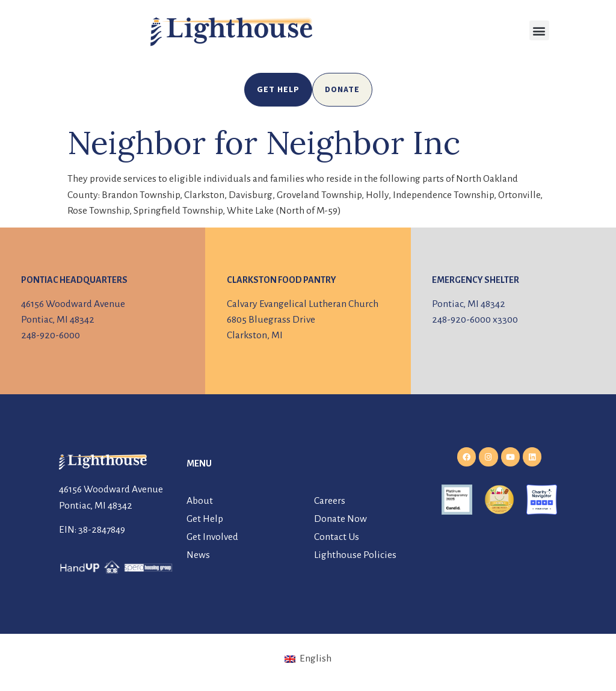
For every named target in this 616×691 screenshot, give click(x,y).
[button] (539, 30)
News (198, 555)
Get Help (205, 519)
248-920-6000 (51, 335)
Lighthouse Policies (355, 555)
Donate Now (340, 519)
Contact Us (337, 537)
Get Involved (212, 537)
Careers (330, 501)
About (200, 501)
